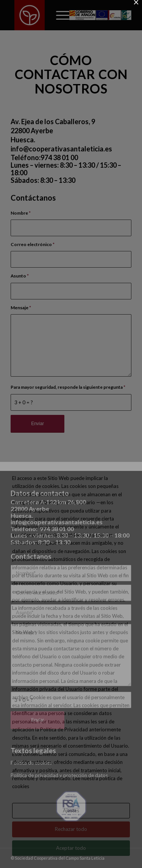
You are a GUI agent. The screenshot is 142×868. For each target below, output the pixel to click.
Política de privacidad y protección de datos (59, 775)
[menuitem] (59, 15)
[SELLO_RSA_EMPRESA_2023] (71, 806)
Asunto (20, 276)
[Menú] (59, 15)
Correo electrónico (33, 244)
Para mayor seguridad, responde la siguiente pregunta (68, 387)
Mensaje (21, 308)
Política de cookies (31, 763)
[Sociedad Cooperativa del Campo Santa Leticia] (30, 15)
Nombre (21, 213)
